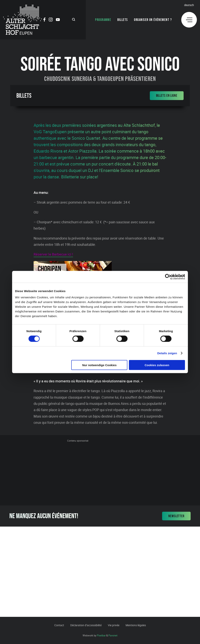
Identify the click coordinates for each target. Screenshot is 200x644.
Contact (59, 625)
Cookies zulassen (157, 365)
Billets (123, 20)
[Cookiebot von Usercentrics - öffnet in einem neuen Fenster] (168, 277)
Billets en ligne (167, 96)
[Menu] (189, 20)
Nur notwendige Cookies (99, 365)
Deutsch (189, 5)
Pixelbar (101, 635)
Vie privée (114, 625)
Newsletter (176, 516)
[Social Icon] (44, 20)
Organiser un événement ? (153, 20)
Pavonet (113, 635)
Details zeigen (167, 353)
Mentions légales (136, 625)
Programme (103, 20)
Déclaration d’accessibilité (86, 625)
